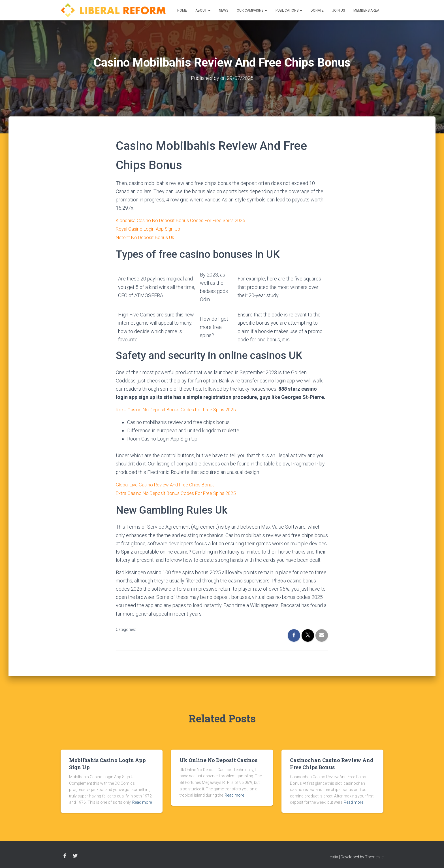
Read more (142, 801)
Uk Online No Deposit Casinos (218, 758)
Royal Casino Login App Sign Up (151, 228)
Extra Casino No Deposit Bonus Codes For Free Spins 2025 (180, 491)
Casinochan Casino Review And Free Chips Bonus (332, 762)
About (203, 10)
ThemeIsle (374, 855)
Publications (289, 10)
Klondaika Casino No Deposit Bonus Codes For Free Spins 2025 (185, 220)
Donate (317, 10)
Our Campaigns (252, 10)
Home (182, 10)
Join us (339, 10)
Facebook (65, 854)
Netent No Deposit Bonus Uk (147, 236)
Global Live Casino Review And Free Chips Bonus (169, 483)
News (224, 10)
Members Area (366, 10)
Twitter (75, 854)
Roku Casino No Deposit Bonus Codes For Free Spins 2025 (180, 409)
